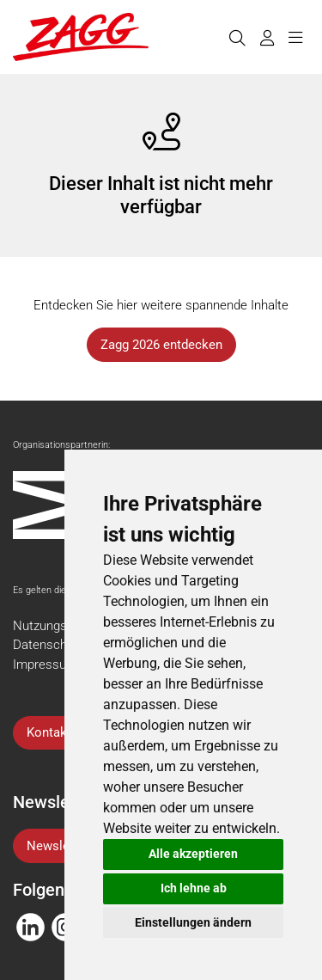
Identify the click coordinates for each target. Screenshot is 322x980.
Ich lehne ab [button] (194, 888)
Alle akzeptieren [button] (193, 854)
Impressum (45, 665)
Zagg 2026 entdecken (161, 345)
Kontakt (49, 732)
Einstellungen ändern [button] (193, 922)
